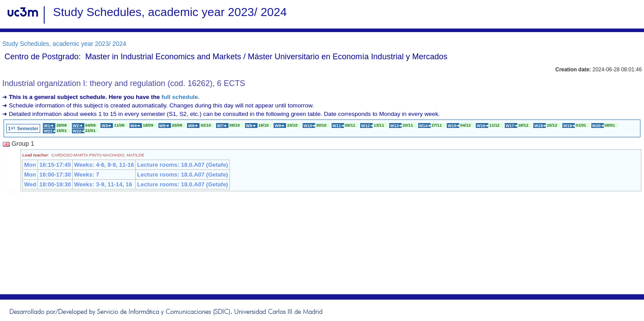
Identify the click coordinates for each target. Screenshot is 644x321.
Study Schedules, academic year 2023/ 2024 (64, 44)
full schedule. (181, 97)
